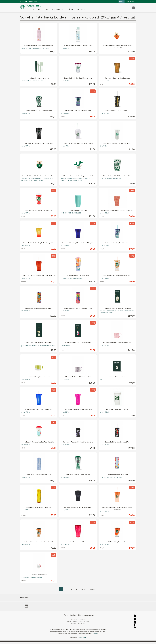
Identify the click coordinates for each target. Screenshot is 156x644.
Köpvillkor (73, 617)
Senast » (93, 591)
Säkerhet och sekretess (86, 617)
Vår (40, 10)
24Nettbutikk (82, 639)
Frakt (66, 617)
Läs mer (95, 636)
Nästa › (83, 591)
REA (32, 10)
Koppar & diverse (55, 10)
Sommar (81, 10)
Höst (71, 10)
